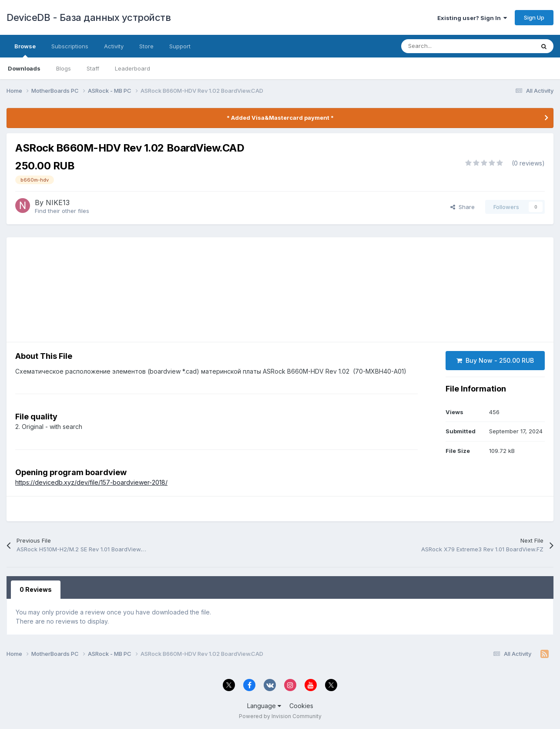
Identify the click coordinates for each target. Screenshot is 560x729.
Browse (25, 50)
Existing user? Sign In (472, 18)
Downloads (24, 68)
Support (180, 46)
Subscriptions (70, 46)
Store (146, 46)
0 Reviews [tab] (36, 589)
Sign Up (534, 17)
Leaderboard (132, 68)
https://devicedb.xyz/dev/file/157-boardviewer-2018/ (91, 482)
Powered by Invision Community (280, 716)
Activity (114, 46)
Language (264, 706)
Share (463, 207)
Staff (93, 68)
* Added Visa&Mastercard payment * (280, 118)
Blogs (64, 68)
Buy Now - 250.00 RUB (495, 360)
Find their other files (62, 211)
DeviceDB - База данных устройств (89, 17)
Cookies (301, 706)
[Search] (459, 46)
